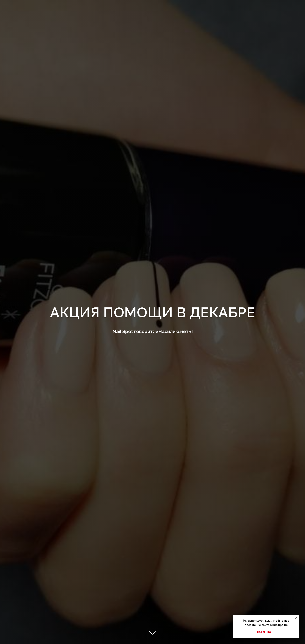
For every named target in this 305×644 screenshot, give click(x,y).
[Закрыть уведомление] (296, 618)
